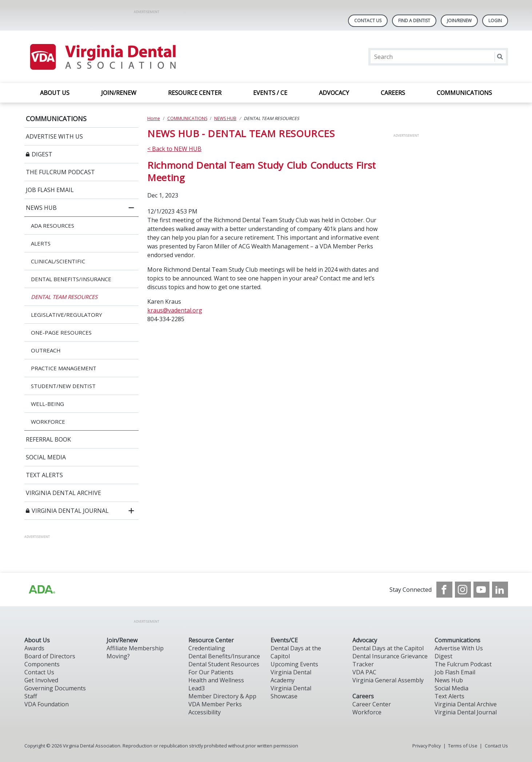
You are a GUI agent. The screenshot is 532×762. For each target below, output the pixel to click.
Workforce (367, 712)
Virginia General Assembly (388, 680)
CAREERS (393, 93)
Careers (363, 696)
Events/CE (284, 640)
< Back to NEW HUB (174, 149)
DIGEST (42, 154)
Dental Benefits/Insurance (224, 656)
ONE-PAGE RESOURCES (61, 332)
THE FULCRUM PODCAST (60, 172)
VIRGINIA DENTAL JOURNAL (70, 511)
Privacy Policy (427, 746)
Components (42, 664)
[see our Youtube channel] (481, 590)
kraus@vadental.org (175, 310)
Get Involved (41, 680)
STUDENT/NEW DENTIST (63, 386)
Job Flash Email (455, 672)
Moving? (118, 656)
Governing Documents (55, 688)
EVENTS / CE (270, 93)
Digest (443, 656)
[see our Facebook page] (444, 590)
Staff (31, 696)
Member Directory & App (222, 696)
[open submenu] (131, 511)
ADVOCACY (334, 93)
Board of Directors (50, 656)
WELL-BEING (47, 404)
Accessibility (205, 712)
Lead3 (197, 688)
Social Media (451, 688)
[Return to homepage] (102, 57)
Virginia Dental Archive (466, 704)
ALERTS (41, 243)
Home (154, 118)
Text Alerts (449, 696)
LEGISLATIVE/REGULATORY (67, 315)
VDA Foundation (47, 704)
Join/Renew (459, 21)
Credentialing (207, 648)
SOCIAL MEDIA (46, 457)
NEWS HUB (41, 208)
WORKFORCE (48, 422)
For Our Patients (211, 672)
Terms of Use (463, 746)
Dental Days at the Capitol (388, 648)
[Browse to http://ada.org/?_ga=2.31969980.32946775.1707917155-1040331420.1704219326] (41, 590)
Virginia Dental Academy (291, 676)
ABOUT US (55, 93)
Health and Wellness (216, 680)
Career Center (372, 704)
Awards (34, 648)
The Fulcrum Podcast (463, 664)
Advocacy (365, 640)
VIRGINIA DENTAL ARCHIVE (63, 493)
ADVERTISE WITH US (54, 136)
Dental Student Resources (224, 664)
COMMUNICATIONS (464, 93)
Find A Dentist (414, 21)
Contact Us (368, 21)
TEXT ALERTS (44, 475)
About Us (37, 640)
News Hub (449, 680)
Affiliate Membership (135, 648)
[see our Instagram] (463, 590)
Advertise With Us (459, 648)
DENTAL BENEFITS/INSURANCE (71, 279)
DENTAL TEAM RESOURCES (64, 297)
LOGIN (495, 21)
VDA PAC (364, 672)
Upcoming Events (294, 664)
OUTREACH (46, 350)
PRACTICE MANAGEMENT (64, 368)
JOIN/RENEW (119, 93)
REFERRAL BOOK (48, 439)
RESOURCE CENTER (195, 93)
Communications (457, 640)
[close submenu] (131, 208)
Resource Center (211, 640)
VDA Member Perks (215, 704)
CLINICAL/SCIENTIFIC (58, 261)
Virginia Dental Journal (466, 712)
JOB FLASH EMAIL (50, 190)
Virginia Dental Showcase (291, 692)
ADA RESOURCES (53, 226)
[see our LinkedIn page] (500, 590)
